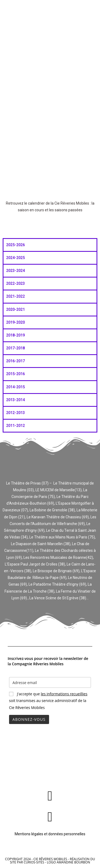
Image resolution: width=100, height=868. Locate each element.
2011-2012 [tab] (15, 426)
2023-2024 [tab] (15, 271)
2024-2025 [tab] (15, 258)
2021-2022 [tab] (15, 296)
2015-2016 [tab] (15, 374)
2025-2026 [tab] (15, 245)
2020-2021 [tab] (15, 309)
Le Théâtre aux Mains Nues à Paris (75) (62, 537)
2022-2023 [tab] (15, 283)
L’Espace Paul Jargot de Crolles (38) (35, 564)
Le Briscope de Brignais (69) (56, 571)
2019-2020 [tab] (15, 322)
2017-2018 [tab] (15, 348)
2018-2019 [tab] (15, 335)
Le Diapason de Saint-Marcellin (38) (41, 544)
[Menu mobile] (92, 10)
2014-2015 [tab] (15, 387)
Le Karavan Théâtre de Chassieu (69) (58, 517)
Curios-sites (34, 862)
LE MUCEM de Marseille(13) (59, 490)
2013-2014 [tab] (15, 400)
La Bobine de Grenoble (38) (52, 510)
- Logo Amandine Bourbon (68, 862)
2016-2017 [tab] (15, 361)
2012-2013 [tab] (15, 413)
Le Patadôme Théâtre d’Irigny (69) (57, 584)
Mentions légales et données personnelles (50, 834)
